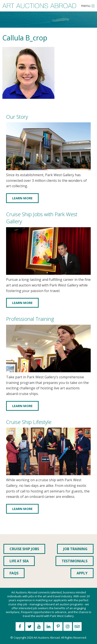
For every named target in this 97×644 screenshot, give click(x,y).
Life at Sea (19, 561)
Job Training (75, 549)
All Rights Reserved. (74, 638)
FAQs (14, 573)
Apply (82, 573)
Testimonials (75, 561)
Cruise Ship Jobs (24, 549)
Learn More (22, 198)
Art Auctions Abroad (47, 638)
